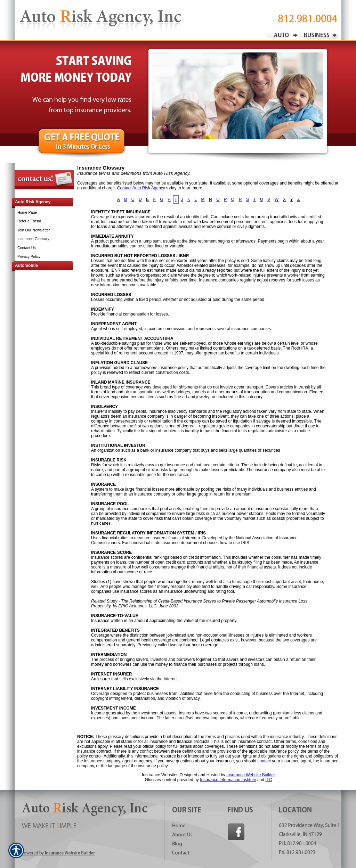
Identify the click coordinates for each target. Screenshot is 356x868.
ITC (269, 780)
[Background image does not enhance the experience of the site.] (39, 203)
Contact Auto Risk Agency (141, 188)
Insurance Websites (160, 775)
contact (264, 761)
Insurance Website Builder (251, 775)
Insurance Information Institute (228, 780)
